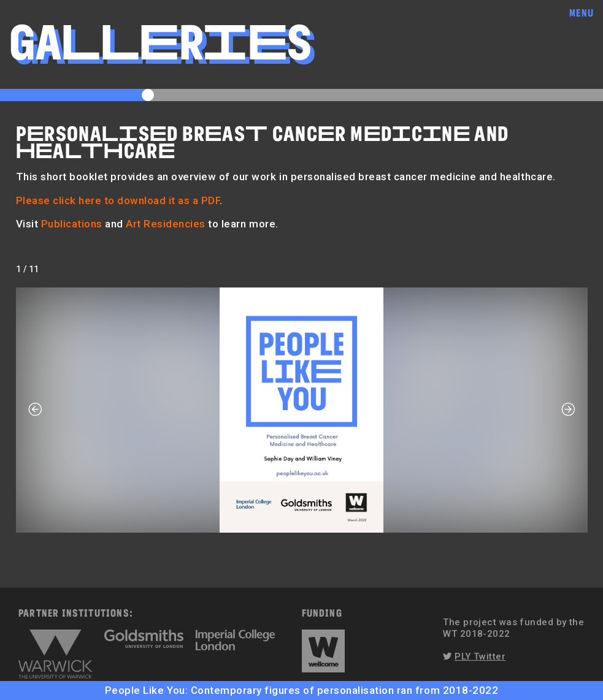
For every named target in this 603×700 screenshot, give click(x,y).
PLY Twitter (480, 656)
